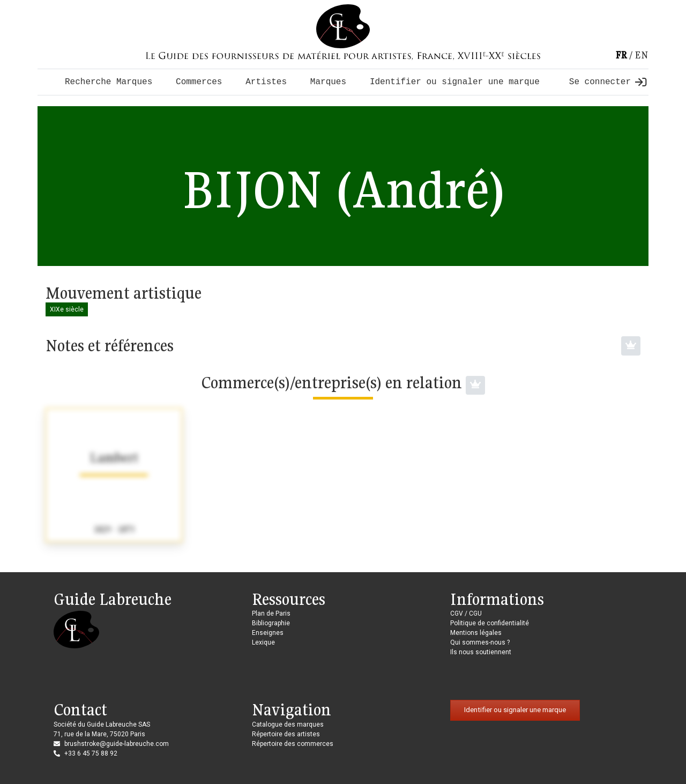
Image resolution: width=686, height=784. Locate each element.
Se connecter (608, 82)
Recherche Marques (109, 82)
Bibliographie (271, 623)
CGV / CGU (466, 613)
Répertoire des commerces (293, 744)
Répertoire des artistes (286, 734)
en (642, 55)
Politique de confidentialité (490, 623)
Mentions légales (476, 633)
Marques (328, 82)
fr (621, 55)
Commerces (199, 82)
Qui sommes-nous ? (480, 642)
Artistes (266, 82)
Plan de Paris (271, 613)
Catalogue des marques (288, 724)
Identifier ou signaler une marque (455, 82)
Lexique (263, 642)
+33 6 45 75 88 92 (91, 753)
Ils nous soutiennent (481, 652)
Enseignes (268, 633)
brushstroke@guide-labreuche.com (117, 744)
